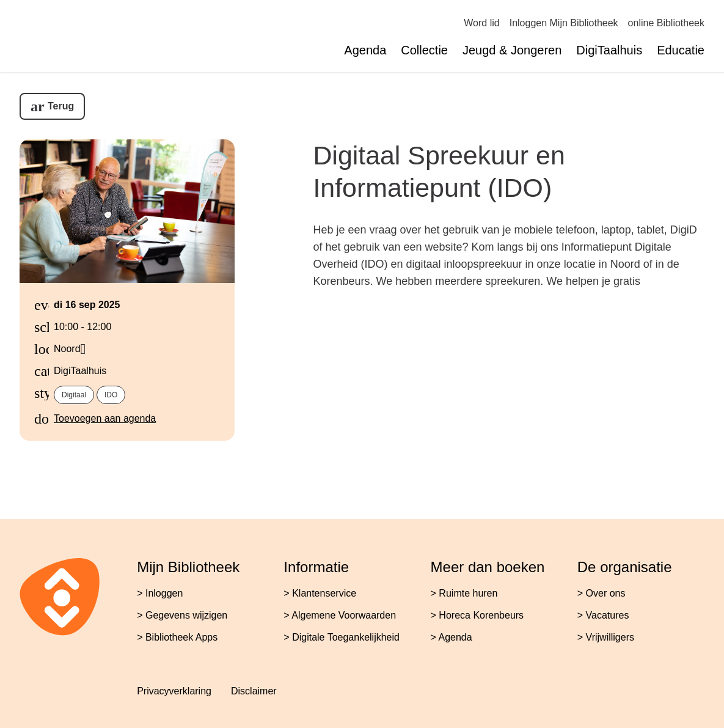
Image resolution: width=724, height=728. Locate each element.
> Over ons (602, 593)
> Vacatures (603, 615)
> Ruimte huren (464, 593)
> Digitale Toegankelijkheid (342, 637)
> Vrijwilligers (606, 637)
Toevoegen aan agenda (105, 418)
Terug (61, 106)
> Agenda (452, 637)
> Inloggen (160, 593)
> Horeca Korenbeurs (477, 615)
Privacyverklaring (174, 691)
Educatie (681, 50)
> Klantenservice (320, 593)
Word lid (481, 23)
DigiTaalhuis (609, 50)
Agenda (365, 50)
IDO (111, 395)
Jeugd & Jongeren (512, 50)
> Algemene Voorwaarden (340, 615)
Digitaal (74, 395)
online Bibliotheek (666, 23)
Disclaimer (254, 691)
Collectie (424, 50)
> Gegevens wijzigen (182, 615)
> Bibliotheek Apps (177, 637)
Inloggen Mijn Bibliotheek (564, 23)
